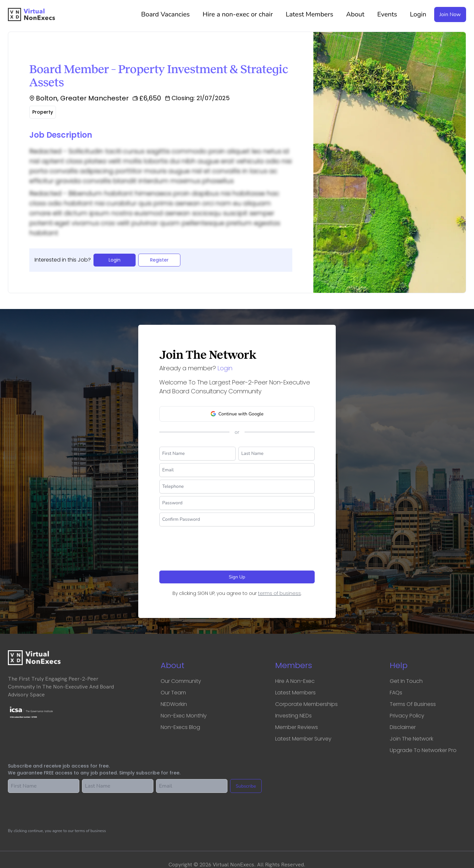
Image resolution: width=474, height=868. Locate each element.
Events (390, 14)
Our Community (181, 681)
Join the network (411, 739)
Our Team (173, 693)
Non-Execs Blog (180, 727)
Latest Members (312, 14)
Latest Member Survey (303, 739)
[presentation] (209, 546)
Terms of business (413, 704)
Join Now (450, 14)
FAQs (396, 693)
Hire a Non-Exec (295, 681)
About (358, 14)
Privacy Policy (407, 716)
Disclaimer (403, 727)
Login (418, 14)
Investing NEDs (293, 716)
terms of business (279, 593)
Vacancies (168, 14)
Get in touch (406, 681)
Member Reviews (297, 727)
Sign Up (237, 577)
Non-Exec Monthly (184, 716)
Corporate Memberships (306, 704)
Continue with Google (237, 414)
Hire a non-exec (240, 14)
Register (159, 260)
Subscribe (246, 786)
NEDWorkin (174, 704)
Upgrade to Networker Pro (423, 750)
